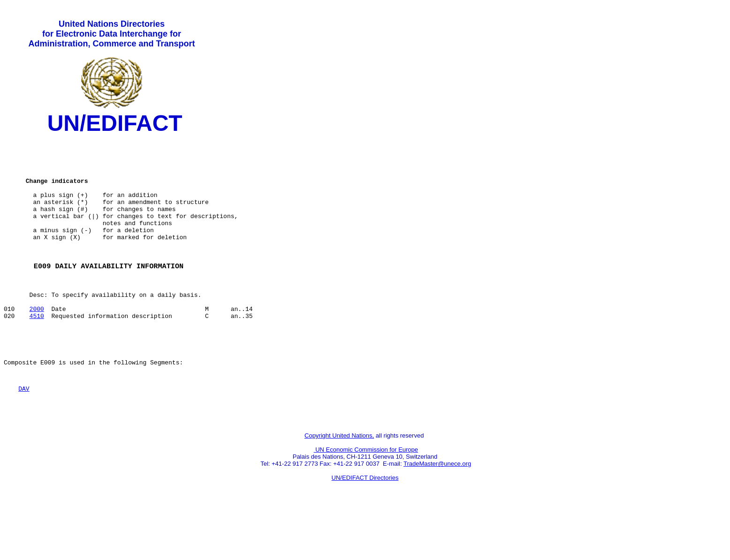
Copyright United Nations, (339, 483)
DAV (24, 431)
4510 (37, 350)
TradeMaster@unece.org (437, 511)
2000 (37, 342)
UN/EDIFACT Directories (365, 525)
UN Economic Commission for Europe (366, 497)
